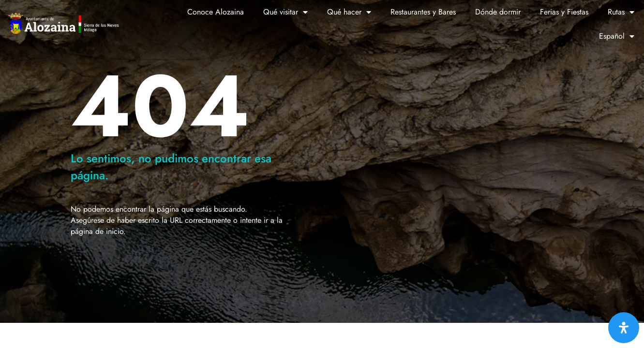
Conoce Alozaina (216, 12)
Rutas (621, 12)
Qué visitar (285, 12)
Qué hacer (349, 12)
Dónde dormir (498, 12)
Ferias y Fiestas (564, 12)
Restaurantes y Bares (423, 12)
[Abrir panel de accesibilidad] (624, 328)
